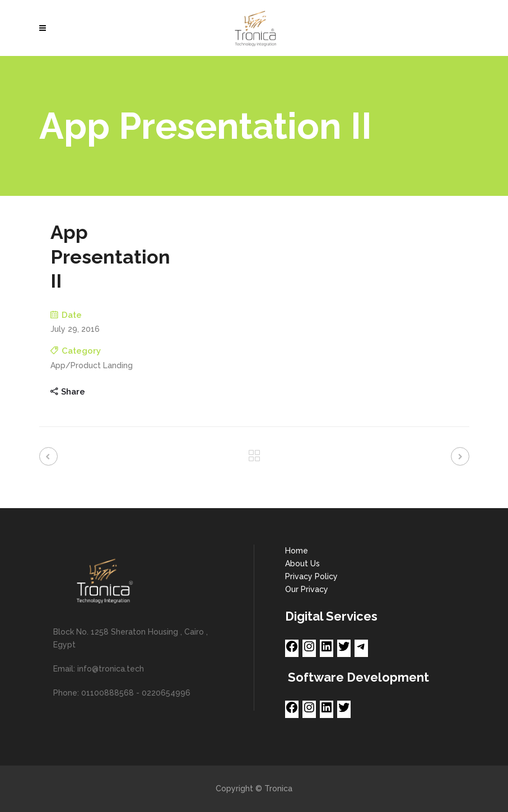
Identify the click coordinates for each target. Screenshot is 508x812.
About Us (302, 564)
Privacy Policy (311, 576)
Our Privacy (307, 589)
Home (297, 551)
